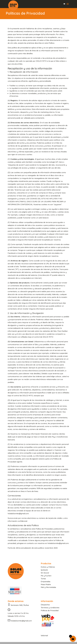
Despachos (45, 605)
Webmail (44, 636)
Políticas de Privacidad (50, 610)
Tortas (43, 579)
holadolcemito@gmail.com (21, 621)
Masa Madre (46, 584)
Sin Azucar (45, 573)
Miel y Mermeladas (48, 587)
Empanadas (46, 581)
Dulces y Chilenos (48, 567)
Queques (44, 570)
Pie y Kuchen (46, 576)
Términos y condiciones (50, 608)
